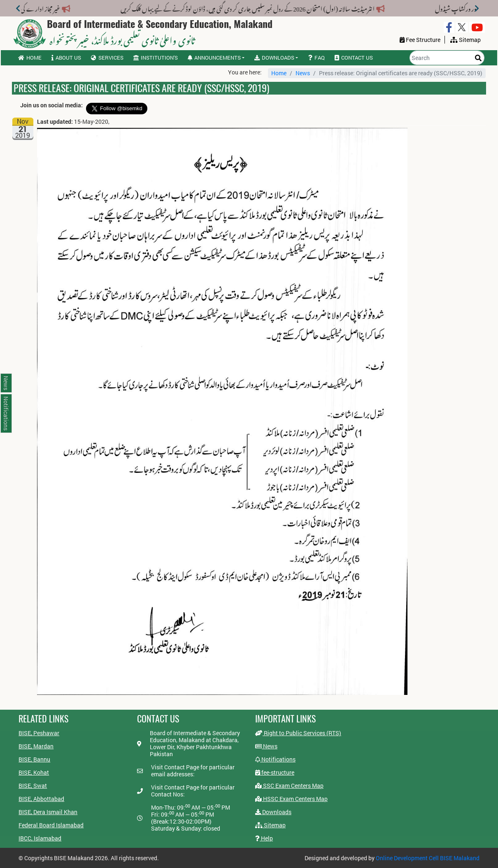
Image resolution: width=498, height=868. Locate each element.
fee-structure (275, 772)
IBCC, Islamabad (40, 838)
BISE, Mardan (36, 746)
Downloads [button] (274, 58)
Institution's (156, 58)
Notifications (275, 759)
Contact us (354, 58)
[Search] (447, 58)
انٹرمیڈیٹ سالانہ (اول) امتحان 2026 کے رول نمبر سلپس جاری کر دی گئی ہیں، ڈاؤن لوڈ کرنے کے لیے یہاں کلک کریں (246, 7)
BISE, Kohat (34, 772)
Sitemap (270, 825)
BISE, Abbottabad (41, 799)
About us (66, 58)
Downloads (273, 812)
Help (264, 838)
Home (30, 58)
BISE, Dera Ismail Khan (48, 812)
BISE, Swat (33, 786)
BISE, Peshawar (39, 733)
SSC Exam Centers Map (289, 786)
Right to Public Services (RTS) (298, 733)
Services (107, 58)
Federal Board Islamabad (51, 825)
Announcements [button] (214, 58)
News (303, 73)
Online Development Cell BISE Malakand (428, 858)
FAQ (316, 58)
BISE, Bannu (34, 759)
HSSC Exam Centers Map (291, 799)
